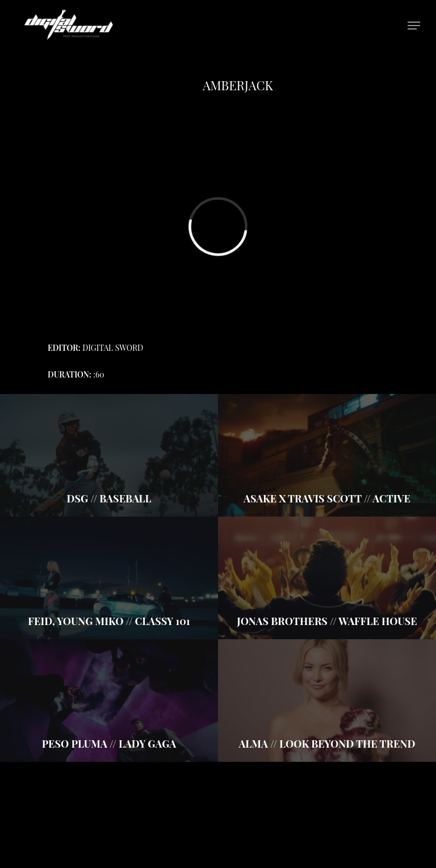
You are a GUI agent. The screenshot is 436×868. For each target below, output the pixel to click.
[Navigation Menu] (414, 26)
